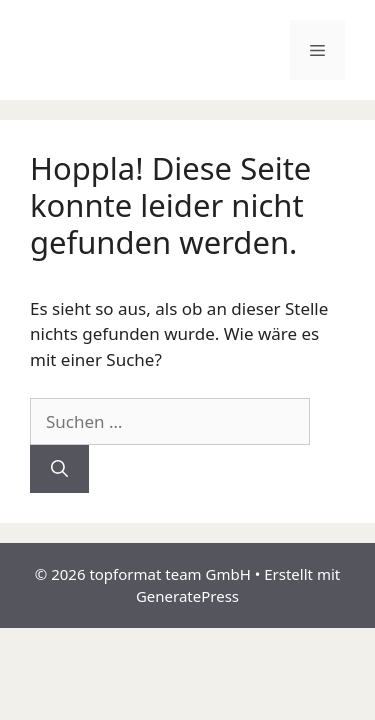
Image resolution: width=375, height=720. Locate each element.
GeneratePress (187, 596)
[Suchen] (59, 469)
